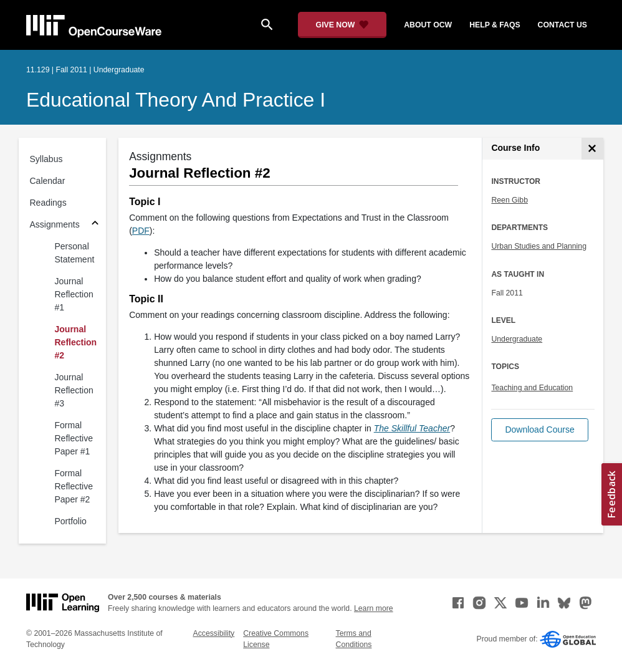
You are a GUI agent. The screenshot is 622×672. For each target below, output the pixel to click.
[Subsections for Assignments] (95, 225)
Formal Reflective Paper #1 (74, 438)
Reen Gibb (510, 200)
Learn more (374, 608)
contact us (562, 25)
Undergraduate (517, 339)
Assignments (55, 224)
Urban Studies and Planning (539, 246)
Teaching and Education (532, 388)
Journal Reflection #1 (74, 294)
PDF (141, 231)
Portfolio (71, 521)
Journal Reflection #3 (74, 390)
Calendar (48, 181)
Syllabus (46, 159)
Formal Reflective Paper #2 (74, 486)
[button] (539, 430)
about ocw (428, 25)
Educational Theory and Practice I (176, 100)
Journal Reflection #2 (76, 342)
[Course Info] (592, 149)
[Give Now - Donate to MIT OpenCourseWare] (342, 25)
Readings (48, 203)
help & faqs (495, 25)
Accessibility (214, 633)
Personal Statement (75, 253)
